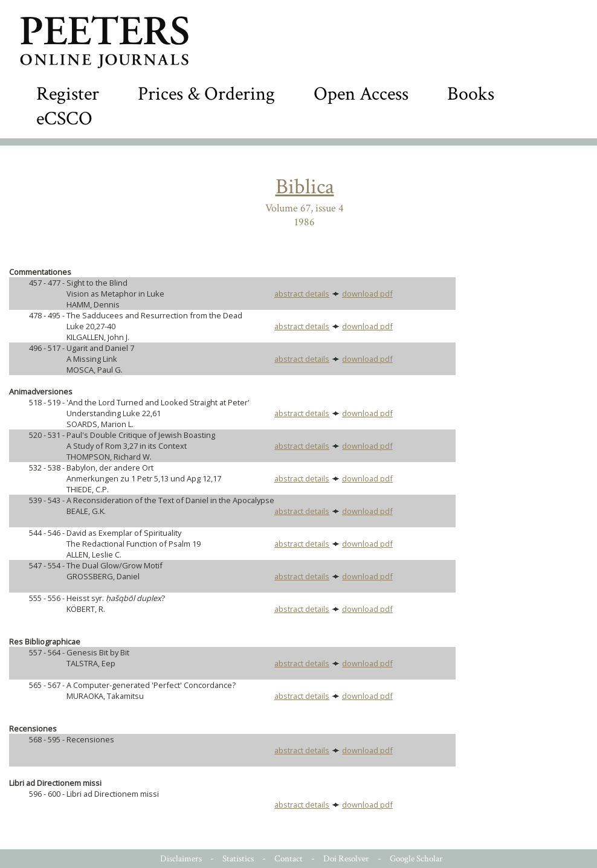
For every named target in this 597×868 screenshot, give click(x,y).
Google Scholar (416, 859)
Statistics (238, 859)
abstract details (302, 294)
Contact (289, 859)
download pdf (367, 294)
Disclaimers (181, 859)
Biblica (305, 187)
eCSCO (64, 119)
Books (471, 94)
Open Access (361, 94)
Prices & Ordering (206, 94)
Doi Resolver (346, 859)
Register (68, 94)
